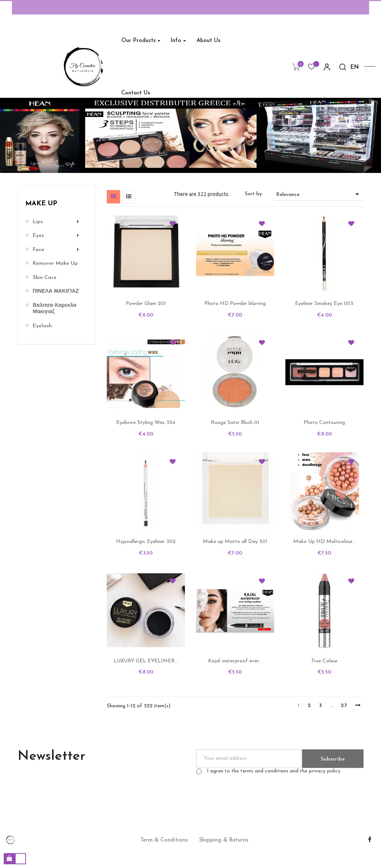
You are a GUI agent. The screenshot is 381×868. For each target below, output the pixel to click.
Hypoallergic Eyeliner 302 (146, 542)
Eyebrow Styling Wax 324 (146, 423)
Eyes (38, 236)
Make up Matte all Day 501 (235, 542)
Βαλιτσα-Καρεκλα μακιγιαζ (55, 309)
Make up (41, 204)
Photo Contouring (324, 423)
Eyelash (42, 326)
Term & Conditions (164, 840)
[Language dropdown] (355, 68)
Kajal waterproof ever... (235, 661)
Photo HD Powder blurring (235, 304)
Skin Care (45, 278)
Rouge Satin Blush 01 (235, 423)
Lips (38, 222)
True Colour (324, 661)
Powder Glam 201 (146, 304)
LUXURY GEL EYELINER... (146, 661)
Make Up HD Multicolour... (324, 542)
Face (39, 250)
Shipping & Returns (224, 840)
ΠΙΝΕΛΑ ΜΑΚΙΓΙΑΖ (56, 291)
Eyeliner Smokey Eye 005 (324, 304)
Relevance (319, 194)
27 (344, 706)
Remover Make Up (55, 263)
